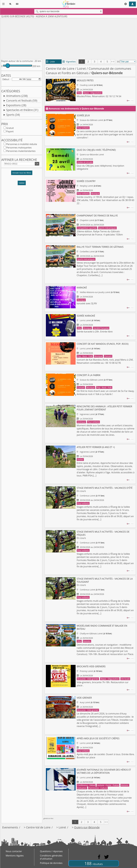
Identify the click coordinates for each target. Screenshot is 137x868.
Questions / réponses (51, 851)
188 (94, 863)
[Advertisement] (68, 38)
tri (118, 62)
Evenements (10, 827)
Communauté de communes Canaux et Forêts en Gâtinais (88, 71)
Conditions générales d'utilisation (51, 857)
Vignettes (69, 62)
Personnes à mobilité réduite (22, 145)
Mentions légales (15, 856)
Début (6, 79)
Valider (22, 183)
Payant (10, 132)
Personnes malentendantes (21, 152)
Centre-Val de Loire (60, 68)
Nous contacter (14, 851)
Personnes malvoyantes (19, 148)
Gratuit (10, 129)
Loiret (81, 68)
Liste (50, 62)
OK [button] (37, 164)
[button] (22, 174)
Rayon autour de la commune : (18, 61)
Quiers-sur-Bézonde (87, 827)
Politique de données (51, 863)
